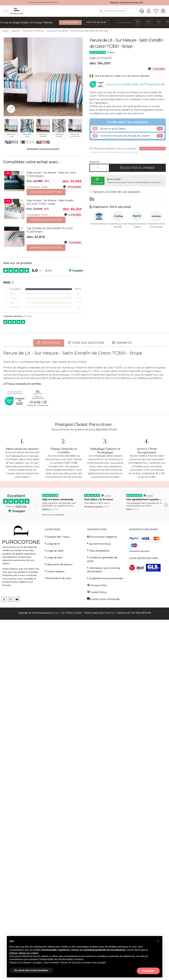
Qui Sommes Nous (99, 712)
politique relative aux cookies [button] (24, 953)
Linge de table (54, 718)
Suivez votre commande (103, 767)
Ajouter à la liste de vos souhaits (115, 192)
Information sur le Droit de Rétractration (104, 738)
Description (49, 511)
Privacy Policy (97, 753)
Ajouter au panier (137, 168)
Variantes (122, 511)
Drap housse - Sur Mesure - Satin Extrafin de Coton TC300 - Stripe (50, 202)
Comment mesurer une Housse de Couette (128, 136)
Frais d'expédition (98, 718)
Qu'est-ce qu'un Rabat (128, 129)
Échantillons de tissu (58, 746)
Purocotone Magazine (102, 705)
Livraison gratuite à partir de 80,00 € (43, 2)
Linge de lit (16, 31)
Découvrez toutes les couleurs (43, 149)
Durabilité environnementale (105, 746)
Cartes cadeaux (55, 739)
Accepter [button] (148, 971)
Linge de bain (54, 725)
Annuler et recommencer (152, 148)
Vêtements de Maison (59, 732)
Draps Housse (70, 22)
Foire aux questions (86, 511)
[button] (158, 941)
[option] (43, 183)
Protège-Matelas (96, 22)
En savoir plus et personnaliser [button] (31, 970)
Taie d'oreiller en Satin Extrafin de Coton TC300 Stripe (50, 230)
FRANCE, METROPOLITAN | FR (126, 3)
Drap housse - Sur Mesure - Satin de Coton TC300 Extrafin (51, 174)
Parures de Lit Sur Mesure (34, 31)
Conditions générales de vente (102, 727)
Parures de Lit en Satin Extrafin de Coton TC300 (89, 31)
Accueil (5, 31)
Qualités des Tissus (57, 705)
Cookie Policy (97, 760)
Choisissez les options (46, 192)
